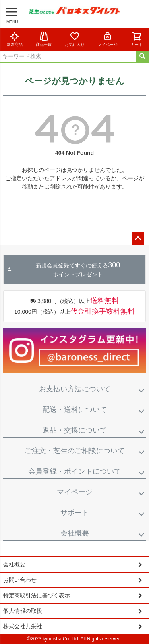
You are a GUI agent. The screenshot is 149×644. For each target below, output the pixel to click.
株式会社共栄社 (23, 626)
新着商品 (15, 39)
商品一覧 (44, 39)
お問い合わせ (20, 580)
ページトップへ (138, 239)
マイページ (108, 39)
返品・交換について (75, 430)
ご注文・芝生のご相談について (75, 451)
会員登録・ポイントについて (75, 471)
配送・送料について (75, 410)
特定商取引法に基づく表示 (37, 595)
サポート (75, 513)
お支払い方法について (75, 389)
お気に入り (75, 39)
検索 (142, 57)
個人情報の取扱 (23, 611)
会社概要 (75, 533)
